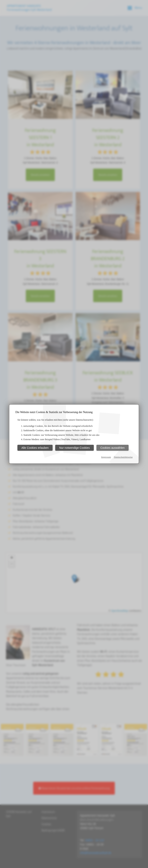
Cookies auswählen (112, 448)
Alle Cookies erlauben (35, 448)
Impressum (106, 457)
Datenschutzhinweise (123, 457)
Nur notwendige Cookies (74, 448)
